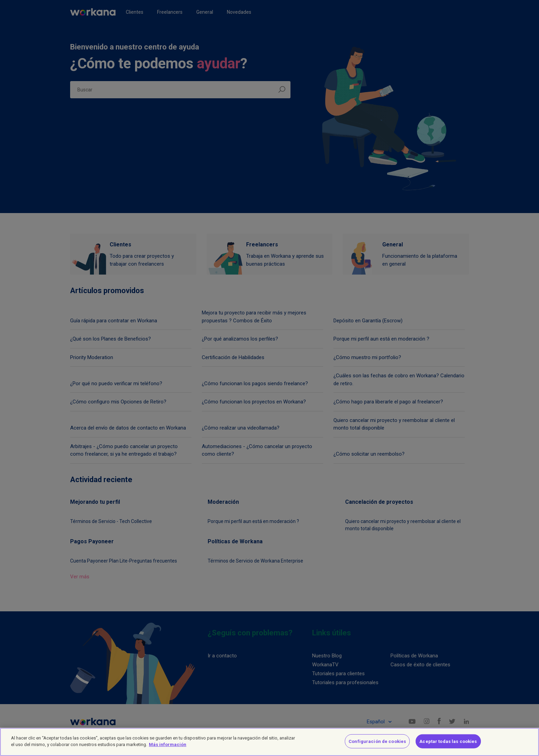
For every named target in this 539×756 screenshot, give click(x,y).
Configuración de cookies (377, 747)
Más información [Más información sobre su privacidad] (168, 750)
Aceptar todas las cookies (448, 747)
